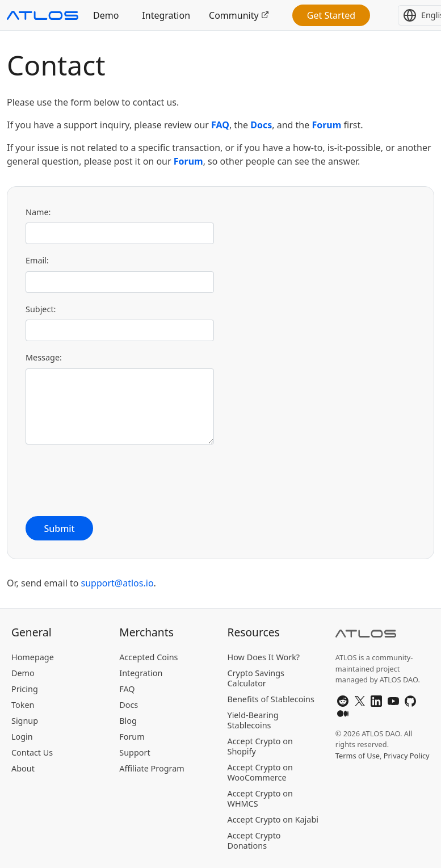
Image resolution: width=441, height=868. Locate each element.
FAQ (220, 125)
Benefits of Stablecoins (271, 699)
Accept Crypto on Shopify (260, 746)
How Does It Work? (264, 657)
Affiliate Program (152, 768)
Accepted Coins (148, 657)
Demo (106, 15)
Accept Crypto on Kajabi (273, 819)
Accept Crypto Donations (254, 840)
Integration (166, 15)
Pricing (25, 689)
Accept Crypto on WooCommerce (260, 772)
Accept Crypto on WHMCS (260, 798)
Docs (261, 125)
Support (135, 752)
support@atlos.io (117, 583)
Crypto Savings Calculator (256, 678)
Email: (37, 260)
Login (22, 737)
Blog (128, 721)
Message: (44, 357)
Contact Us (32, 752)
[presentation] (112, 480)
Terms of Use (358, 756)
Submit (59, 529)
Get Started (331, 15)
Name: (38, 212)
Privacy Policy (407, 756)
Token (23, 705)
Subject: (41, 309)
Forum (326, 125)
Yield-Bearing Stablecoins (253, 720)
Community (239, 15)
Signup (25, 721)
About (23, 768)
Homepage (33, 657)
